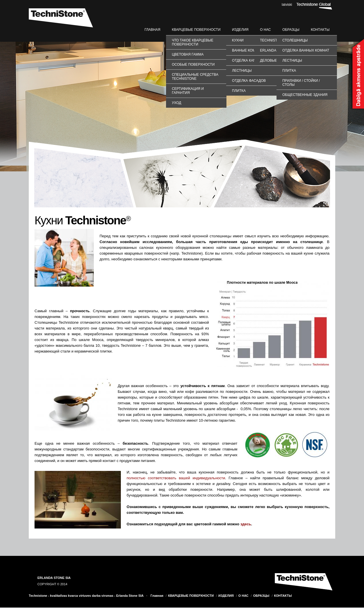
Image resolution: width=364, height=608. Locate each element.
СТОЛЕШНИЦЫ (295, 40)
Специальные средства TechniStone (195, 77)
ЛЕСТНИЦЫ (292, 60)
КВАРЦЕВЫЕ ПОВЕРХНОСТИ (196, 30)
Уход (176, 103)
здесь (246, 524)
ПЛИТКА (289, 71)
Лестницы (242, 71)
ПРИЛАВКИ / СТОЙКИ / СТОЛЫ (301, 83)
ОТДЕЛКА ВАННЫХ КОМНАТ (306, 50)
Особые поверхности (193, 65)
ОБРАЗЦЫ (291, 30)
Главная (152, 30)
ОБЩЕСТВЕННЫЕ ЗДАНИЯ (305, 95)
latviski (287, 5)
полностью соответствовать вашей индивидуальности (176, 478)
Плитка (239, 91)
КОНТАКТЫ (320, 30)
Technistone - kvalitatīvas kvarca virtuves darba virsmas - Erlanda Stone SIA (86, 596)
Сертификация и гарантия (188, 91)
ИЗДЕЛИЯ (240, 30)
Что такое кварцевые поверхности (193, 42)
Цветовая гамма (188, 54)
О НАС (265, 30)
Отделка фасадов (249, 81)
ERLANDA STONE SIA (54, 578)
